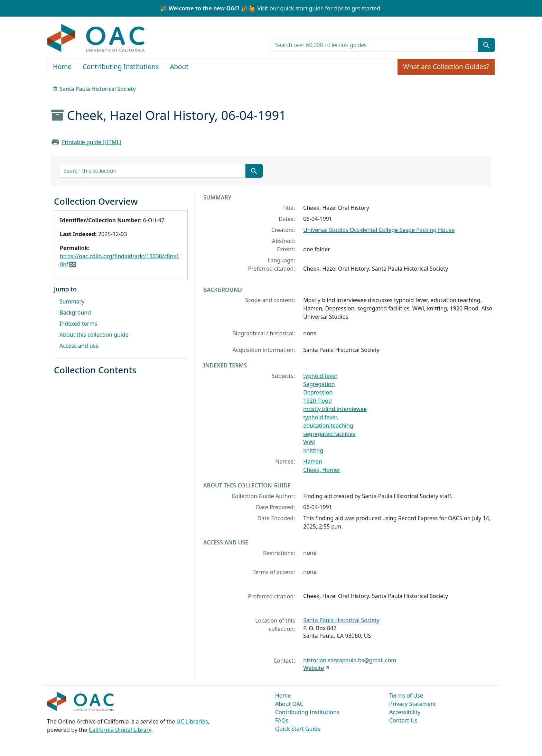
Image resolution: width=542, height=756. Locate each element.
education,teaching (328, 426)
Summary (72, 301)
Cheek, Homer (322, 470)
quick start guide (302, 8)
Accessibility (405, 712)
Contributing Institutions (121, 67)
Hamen (313, 461)
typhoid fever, (321, 417)
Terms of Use (406, 696)
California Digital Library (120, 730)
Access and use (79, 346)
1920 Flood (317, 401)
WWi (309, 442)
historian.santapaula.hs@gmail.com (350, 660)
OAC (96, 38)
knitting (313, 450)
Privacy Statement (413, 704)
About (179, 67)
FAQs (282, 720)
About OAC (289, 704)
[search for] (374, 45)
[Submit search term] (486, 45)
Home (62, 67)
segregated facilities (329, 434)
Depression (318, 392)
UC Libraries (192, 721)
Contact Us (403, 720)
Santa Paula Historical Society (97, 89)
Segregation (319, 384)
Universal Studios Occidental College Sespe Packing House (379, 230)
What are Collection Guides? (446, 67)
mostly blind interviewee (335, 409)
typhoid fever (320, 376)
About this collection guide (94, 335)
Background (75, 312)
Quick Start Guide (298, 729)
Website (314, 668)
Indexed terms (78, 324)
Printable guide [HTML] (91, 142)
